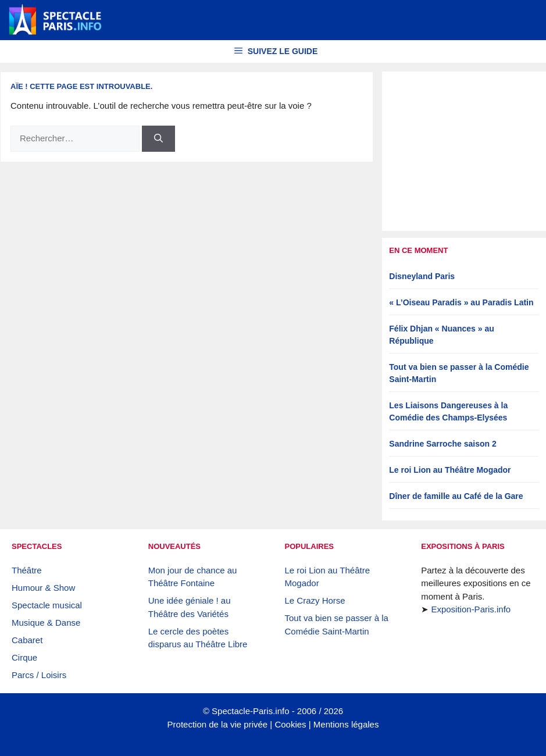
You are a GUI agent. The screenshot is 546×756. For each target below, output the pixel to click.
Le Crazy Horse (315, 600)
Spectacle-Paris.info (250, 711)
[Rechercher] (158, 139)
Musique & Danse (46, 623)
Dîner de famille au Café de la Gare (456, 496)
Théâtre (27, 570)
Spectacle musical (47, 605)
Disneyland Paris (422, 276)
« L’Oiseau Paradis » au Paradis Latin (461, 302)
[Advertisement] (464, 151)
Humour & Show (43, 588)
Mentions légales (346, 724)
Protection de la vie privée (218, 724)
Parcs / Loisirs (39, 675)
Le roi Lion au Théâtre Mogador (450, 470)
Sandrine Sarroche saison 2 (442, 444)
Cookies (290, 724)
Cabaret (27, 640)
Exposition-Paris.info (471, 609)
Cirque (24, 657)
